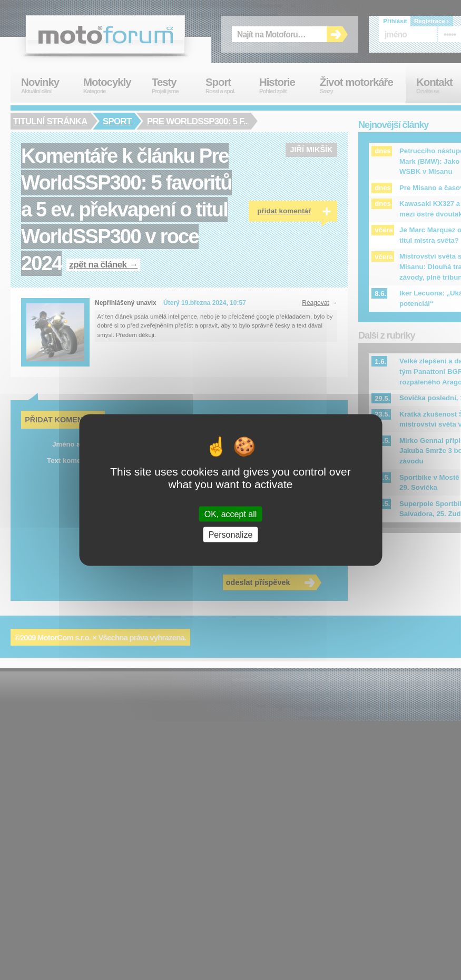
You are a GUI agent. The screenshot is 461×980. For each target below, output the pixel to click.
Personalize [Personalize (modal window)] (231, 535)
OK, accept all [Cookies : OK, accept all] (231, 514)
